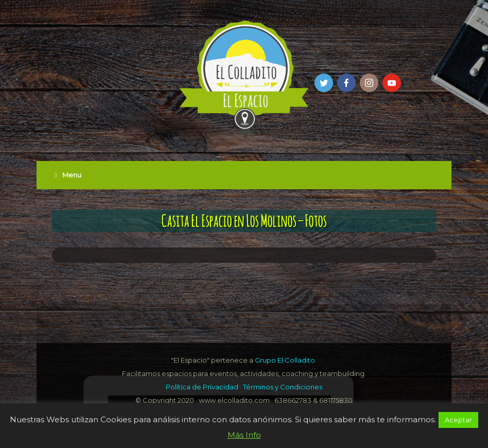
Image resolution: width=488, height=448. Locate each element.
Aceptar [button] (458, 420)
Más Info (244, 435)
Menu (68, 175)
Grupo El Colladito (285, 360)
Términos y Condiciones (283, 387)
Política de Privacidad (202, 387)
